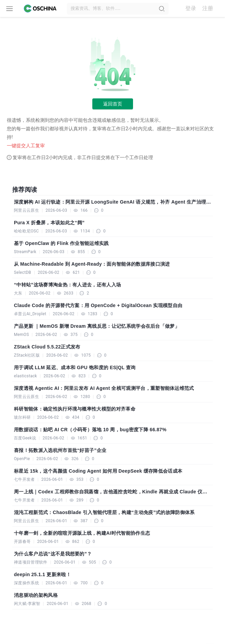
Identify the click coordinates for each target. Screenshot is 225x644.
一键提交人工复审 (26, 146)
